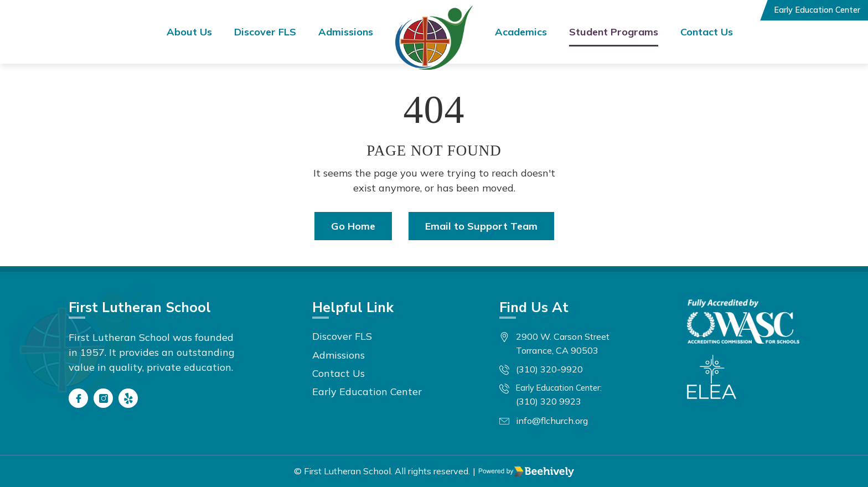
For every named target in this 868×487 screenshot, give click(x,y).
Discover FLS (265, 32)
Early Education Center (817, 10)
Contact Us (707, 32)
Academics (521, 32)
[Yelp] (128, 398)
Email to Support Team (481, 226)
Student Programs (614, 32)
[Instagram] (103, 398)
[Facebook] (78, 398)
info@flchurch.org (552, 421)
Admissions (346, 32)
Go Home (353, 226)
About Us (189, 32)
